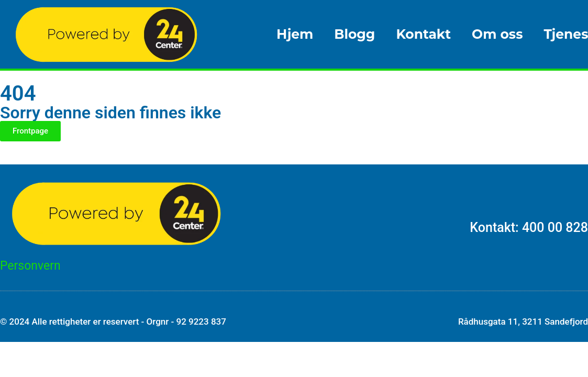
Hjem (295, 34)
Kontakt (423, 34)
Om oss (497, 34)
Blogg (354, 34)
